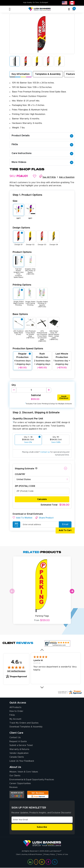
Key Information (21, 74)
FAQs (42, 144)
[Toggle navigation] (10, 9)
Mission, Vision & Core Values (24, 772)
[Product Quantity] (31, 390)
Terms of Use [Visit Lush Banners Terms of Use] (63, 854)
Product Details (42, 136)
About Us (15, 767)
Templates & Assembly (48, 74)
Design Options (21, 228)
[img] (16, 667)
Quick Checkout (64, 397)
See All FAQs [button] (49, 177)
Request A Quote (18, 741)
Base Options (20, 314)
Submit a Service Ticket (21, 745)
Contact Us (15, 737)
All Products (15, 707)
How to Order (16, 711)
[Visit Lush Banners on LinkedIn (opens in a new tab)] (30, 862)
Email (64, 525)
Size (15, 201)
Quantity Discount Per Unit (28, 419)
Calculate (42, 499)
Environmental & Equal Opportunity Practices (32, 780)
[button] (35, 176)
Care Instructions (42, 153)
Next (72, 591)
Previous (12, 591)
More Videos (42, 162)
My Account (15, 719)
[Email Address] (42, 820)
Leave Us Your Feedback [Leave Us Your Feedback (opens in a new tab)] (22, 761)
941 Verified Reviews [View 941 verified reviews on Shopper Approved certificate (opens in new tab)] (16, 671)
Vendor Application (19, 753)
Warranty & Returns (19, 749)
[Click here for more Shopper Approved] (70, 692)
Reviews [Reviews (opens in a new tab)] (13, 787)
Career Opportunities (20, 783)
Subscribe (42, 827)
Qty (14, 385)
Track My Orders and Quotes (24, 723)
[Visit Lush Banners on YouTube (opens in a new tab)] (36, 862)
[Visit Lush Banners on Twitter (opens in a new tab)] (55, 862)
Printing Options (22, 285)
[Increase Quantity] (49, 390)
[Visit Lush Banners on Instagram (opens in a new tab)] (42, 862)
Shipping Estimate (25, 469)
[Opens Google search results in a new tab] (17, 795)
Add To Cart (64, 531)
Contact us (45, 452)
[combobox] (42, 479)
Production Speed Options (28, 349)
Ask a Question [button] (67, 177)
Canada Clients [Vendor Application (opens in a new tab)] (17, 757)
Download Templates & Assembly (26, 727)
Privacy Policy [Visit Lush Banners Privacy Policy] (50, 854)
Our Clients (15, 776)
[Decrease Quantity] (14, 390)
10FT (19, 218)
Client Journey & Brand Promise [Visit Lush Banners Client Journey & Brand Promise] (29, 854)
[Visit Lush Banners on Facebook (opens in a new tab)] (48, 862)
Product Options (22, 252)
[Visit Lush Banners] (42, 843)
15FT (30, 218)
